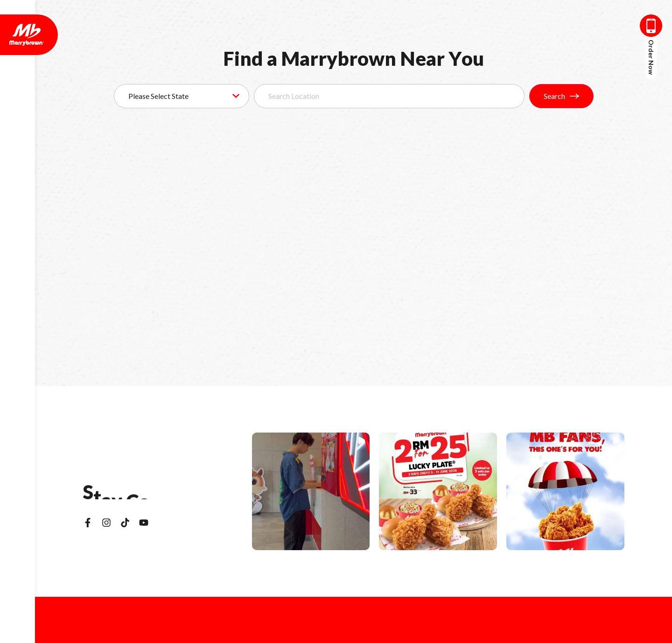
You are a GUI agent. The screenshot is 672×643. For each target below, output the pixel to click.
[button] (311, 492)
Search (561, 96)
